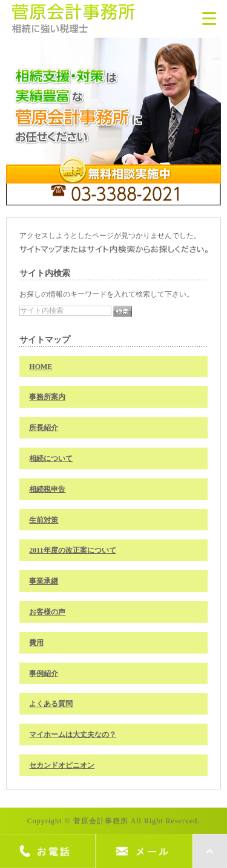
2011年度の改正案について (72, 550)
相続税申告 (47, 489)
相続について (51, 458)
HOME (41, 367)
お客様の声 (47, 612)
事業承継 (44, 581)
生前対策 (44, 520)
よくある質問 (51, 704)
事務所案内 (47, 397)
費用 (36, 643)
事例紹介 (44, 674)
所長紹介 (44, 428)
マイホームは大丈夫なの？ (73, 735)
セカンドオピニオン (62, 765)
